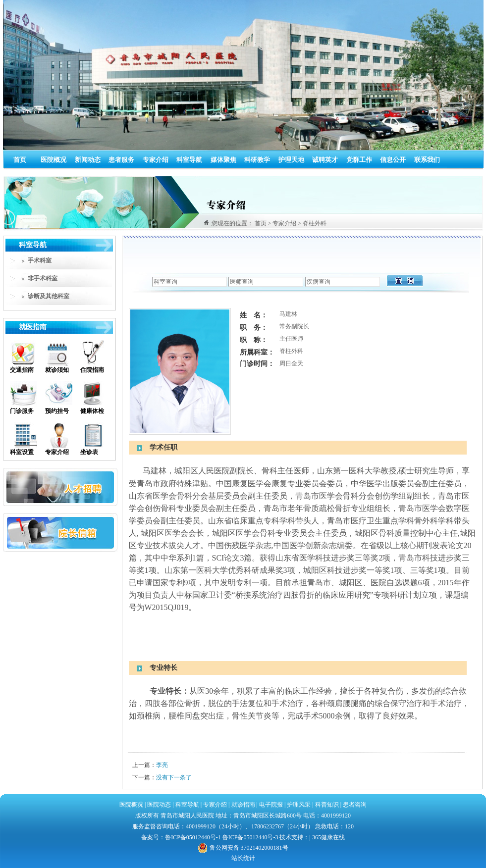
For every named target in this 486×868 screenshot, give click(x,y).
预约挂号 (57, 411)
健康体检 (92, 411)
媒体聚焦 (223, 160)
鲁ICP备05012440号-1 (193, 837)
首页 (20, 160)
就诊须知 (57, 370)
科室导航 (189, 160)
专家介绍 (156, 160)
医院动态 (159, 805)
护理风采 (299, 805)
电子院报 (271, 805)
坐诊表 (89, 452)
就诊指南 (243, 805)
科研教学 (257, 160)
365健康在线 (328, 837)
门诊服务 (22, 411)
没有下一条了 (174, 777)
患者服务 (121, 160)
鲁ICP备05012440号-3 (250, 837)
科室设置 (22, 452)
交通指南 (22, 370)
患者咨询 (355, 805)
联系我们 (427, 160)
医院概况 (54, 160)
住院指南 (92, 370)
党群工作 (359, 160)
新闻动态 (88, 160)
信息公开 (393, 160)
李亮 (162, 765)
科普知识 (327, 805)
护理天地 (291, 160)
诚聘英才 (325, 160)
